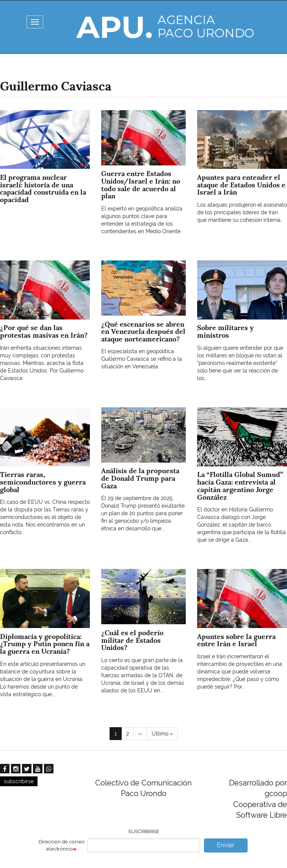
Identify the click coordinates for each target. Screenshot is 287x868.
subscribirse (19, 781)
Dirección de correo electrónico (62, 845)
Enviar (226, 845)
